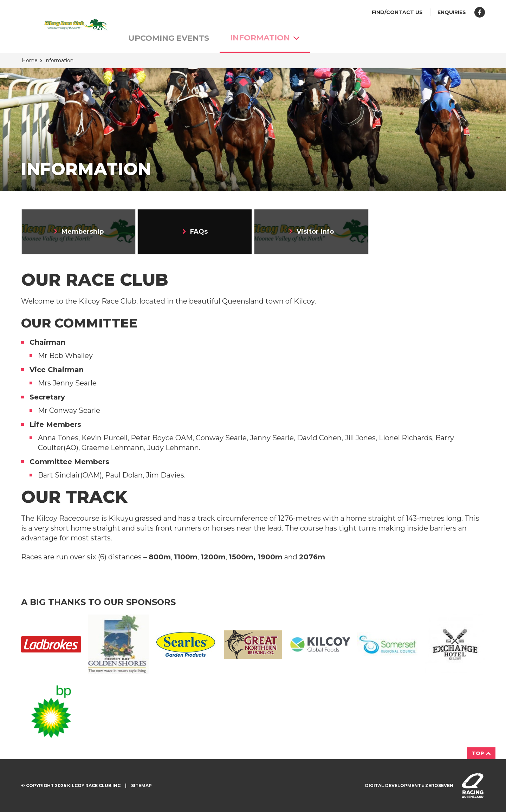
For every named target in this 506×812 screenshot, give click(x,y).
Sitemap (141, 785)
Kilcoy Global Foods (320, 644)
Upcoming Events (169, 38)
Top (481, 753)
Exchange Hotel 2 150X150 (455, 644)
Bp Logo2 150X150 (51, 712)
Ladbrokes (51, 644)
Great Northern (253, 644)
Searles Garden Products (186, 644)
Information (265, 38)
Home (30, 60)
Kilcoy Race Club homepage (61, 25)
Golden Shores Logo (118, 645)
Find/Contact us (397, 12)
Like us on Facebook (480, 12)
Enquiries (452, 12)
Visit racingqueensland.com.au (473, 786)
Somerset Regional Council (387, 645)
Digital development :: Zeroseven (409, 785)
